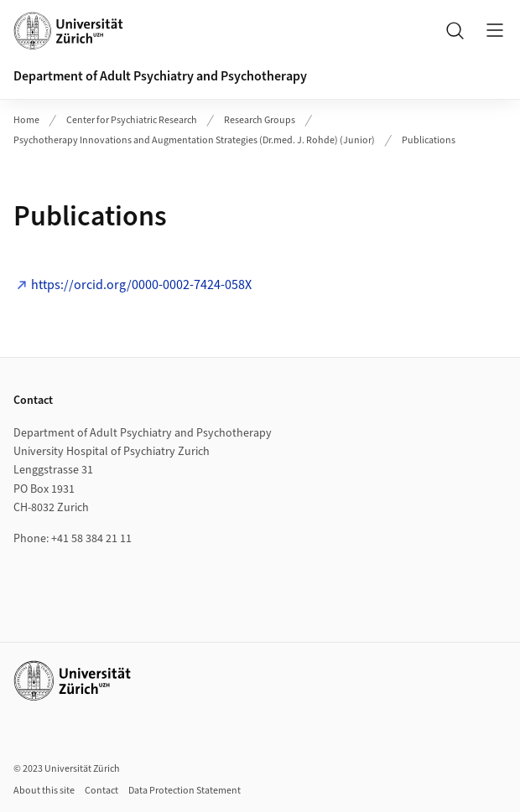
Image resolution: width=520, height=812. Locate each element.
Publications (429, 140)
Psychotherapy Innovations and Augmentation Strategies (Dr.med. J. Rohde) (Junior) (194, 140)
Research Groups (260, 120)
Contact (101, 791)
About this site (44, 791)
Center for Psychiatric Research (132, 120)
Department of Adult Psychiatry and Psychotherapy (160, 76)
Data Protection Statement (185, 791)
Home (26, 120)
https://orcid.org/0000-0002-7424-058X (141, 285)
